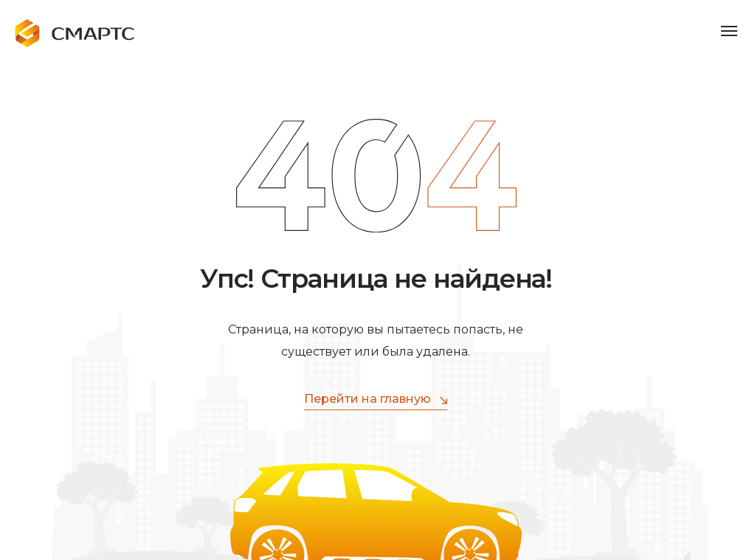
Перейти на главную (376, 400)
